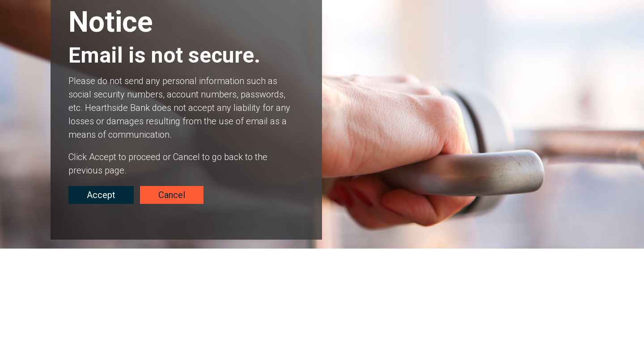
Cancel (172, 195)
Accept (101, 195)
